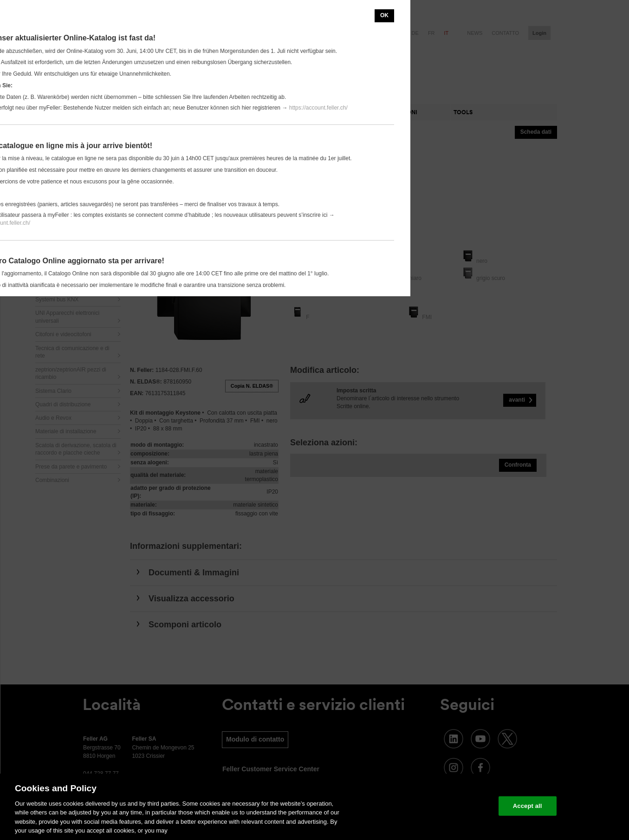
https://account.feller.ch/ (318, 108)
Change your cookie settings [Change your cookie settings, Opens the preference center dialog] (448, 806)
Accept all (528, 806)
